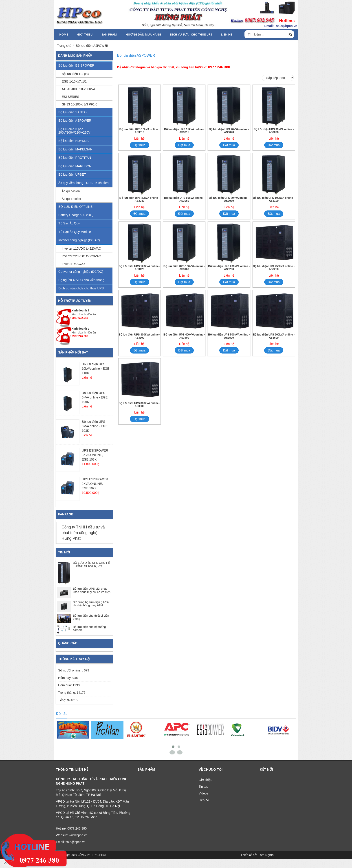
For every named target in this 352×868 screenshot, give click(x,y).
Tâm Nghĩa (266, 855)
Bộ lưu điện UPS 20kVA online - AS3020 (229, 131)
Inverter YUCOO (73, 264)
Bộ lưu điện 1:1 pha (75, 74)
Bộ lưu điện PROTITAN (75, 158)
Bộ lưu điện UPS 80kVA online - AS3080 (229, 199)
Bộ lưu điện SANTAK (73, 112)
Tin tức (203, 787)
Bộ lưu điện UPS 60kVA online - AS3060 (184, 199)
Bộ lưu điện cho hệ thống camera (89, 628)
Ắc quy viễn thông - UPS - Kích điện (83, 183)
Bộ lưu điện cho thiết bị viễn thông (91, 617)
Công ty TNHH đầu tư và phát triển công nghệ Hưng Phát (83, 533)
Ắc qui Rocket (71, 199)
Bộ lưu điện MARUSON (75, 166)
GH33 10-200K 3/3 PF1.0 (79, 104)
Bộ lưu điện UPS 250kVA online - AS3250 (274, 268)
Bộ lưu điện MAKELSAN (75, 149)
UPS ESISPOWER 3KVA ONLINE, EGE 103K (95, 455)
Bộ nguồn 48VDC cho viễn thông (81, 280)
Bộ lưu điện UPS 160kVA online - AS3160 (184, 268)
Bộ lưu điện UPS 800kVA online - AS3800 (140, 405)
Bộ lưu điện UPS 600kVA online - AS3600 (274, 336)
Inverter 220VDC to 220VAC (81, 256)
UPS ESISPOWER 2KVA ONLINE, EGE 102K (95, 484)
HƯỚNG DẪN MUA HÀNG (143, 34)
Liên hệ (227, 34)
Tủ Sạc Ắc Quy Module (75, 232)
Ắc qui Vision (71, 191)
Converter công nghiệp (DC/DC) (81, 272)
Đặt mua (140, 145)
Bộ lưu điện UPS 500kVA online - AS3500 (229, 336)
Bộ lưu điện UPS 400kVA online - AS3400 (184, 336)
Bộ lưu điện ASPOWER (92, 46)
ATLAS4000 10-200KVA (78, 89)
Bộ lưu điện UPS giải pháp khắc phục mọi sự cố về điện (92, 590)
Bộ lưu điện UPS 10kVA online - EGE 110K (96, 369)
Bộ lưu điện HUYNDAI (74, 141)
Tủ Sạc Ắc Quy (69, 223)
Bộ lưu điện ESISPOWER (76, 65)
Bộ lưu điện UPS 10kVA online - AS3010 (140, 131)
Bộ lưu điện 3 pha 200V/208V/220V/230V (74, 131)
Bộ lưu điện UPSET (72, 174)
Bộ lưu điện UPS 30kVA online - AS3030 (274, 131)
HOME (64, 34)
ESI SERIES (70, 97)
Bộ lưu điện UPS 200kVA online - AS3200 (229, 268)
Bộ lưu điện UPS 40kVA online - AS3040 (140, 199)
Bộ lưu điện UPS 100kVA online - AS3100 (274, 199)
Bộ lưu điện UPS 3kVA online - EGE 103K (95, 426)
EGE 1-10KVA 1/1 (74, 81)
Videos (203, 793)
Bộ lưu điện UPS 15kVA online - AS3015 (184, 131)
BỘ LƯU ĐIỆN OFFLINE (75, 207)
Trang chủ (64, 46)
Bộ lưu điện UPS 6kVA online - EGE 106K (95, 397)
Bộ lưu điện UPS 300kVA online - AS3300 (140, 336)
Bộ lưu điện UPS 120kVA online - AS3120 (140, 268)
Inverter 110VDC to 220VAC (81, 248)
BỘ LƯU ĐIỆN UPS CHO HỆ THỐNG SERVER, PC (91, 564)
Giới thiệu (85, 34)
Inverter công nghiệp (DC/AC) (79, 240)
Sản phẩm (109, 34)
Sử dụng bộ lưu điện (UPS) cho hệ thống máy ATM (91, 604)
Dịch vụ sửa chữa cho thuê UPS (81, 288)
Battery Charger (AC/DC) (76, 215)
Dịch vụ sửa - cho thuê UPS (191, 34)
